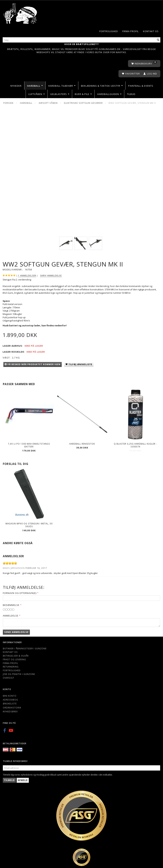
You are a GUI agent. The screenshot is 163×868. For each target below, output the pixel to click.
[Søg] (158, 40)
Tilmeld (9, 780)
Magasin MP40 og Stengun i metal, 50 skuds (29, 525)
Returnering (11, 667)
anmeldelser (27, 276)
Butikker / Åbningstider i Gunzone (25, 648)
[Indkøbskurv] (144, 64)
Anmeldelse (11, 616)
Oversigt (8, 678)
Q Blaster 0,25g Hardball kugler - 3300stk (135, 445)
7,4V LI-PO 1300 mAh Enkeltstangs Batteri (29, 445)
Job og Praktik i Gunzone (19, 674)
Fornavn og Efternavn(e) (20, 593)
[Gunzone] (20, 13)
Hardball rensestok (82, 444)
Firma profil (130, 31)
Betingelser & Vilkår (16, 656)
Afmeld (23, 780)
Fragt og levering (14, 659)
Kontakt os (151, 31)
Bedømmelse (11, 605)
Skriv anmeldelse (51, 276)
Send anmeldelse (16, 632)
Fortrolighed (109, 31)
